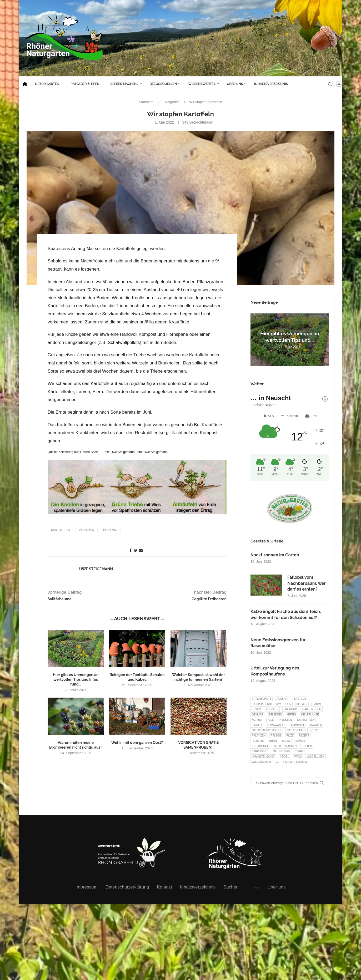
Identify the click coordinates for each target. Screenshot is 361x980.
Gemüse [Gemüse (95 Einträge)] (257, 715)
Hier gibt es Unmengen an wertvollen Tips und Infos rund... (76, 679)
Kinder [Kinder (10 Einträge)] (257, 725)
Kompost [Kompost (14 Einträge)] (298, 725)
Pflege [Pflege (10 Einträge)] (276, 736)
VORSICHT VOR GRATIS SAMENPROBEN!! (198, 745)
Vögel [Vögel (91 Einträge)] (284, 757)
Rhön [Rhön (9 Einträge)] (273, 741)
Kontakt (164, 887)
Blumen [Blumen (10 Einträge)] (302, 704)
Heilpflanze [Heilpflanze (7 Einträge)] (310, 715)
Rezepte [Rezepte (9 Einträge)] (258, 741)
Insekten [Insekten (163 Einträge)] (285, 720)
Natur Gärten (47, 84)
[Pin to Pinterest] (135, 550)
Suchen (231, 887)
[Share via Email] (141, 550)
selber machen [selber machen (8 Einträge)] (285, 746)
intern (257, 888)
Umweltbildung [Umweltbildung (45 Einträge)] (263, 757)
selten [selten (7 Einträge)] (307, 746)
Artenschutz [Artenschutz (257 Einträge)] (262, 699)
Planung (110, 530)
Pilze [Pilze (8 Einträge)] (290, 736)
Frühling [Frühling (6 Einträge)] (290, 709)
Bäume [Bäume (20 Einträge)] (317, 704)
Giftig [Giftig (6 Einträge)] (292, 715)
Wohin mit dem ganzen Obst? (137, 742)
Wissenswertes (202, 84)
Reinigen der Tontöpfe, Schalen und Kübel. (137, 677)
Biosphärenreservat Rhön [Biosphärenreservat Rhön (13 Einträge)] (272, 704)
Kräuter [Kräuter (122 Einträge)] (316, 725)
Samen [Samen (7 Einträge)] (300, 741)
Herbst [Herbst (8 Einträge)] (257, 720)
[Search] (330, 84)
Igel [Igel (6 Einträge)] (271, 720)
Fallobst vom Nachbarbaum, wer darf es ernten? (306, 583)
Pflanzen (86, 530)
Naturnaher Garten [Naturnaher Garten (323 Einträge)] (267, 730)
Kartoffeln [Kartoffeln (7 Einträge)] (306, 720)
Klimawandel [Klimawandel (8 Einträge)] (277, 725)
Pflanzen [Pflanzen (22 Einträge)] (259, 736)
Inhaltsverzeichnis (271, 84)
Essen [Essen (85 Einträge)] (256, 709)
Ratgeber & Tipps (85, 84)
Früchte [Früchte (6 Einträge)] (272, 709)
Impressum (87, 887)
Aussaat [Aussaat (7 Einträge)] (283, 699)
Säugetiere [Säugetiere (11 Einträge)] (282, 751)
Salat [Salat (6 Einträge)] (286, 741)
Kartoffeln (61, 530)
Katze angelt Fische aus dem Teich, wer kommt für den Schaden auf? (286, 614)
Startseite (146, 102)
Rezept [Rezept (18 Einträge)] (304, 736)
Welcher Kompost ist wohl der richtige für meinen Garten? (199, 677)
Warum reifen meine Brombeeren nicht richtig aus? (76, 745)
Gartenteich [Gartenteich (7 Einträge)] (312, 709)
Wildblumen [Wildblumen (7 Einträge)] (316, 757)
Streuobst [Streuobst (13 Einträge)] (260, 751)
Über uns (235, 84)
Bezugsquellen (163, 84)
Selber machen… (124, 84)
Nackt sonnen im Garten (275, 555)
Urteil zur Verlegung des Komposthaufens (275, 671)
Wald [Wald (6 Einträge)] (298, 757)
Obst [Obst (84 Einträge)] (315, 730)
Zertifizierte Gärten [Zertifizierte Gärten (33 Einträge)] (292, 762)
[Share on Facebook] (131, 550)
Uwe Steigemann (96, 569)
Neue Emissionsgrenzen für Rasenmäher (278, 643)
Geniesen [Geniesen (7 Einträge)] (275, 715)
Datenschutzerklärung (127, 887)
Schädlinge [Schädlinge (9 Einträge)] (260, 746)
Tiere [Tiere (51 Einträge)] (299, 751)
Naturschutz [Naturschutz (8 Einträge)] (297, 730)
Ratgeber (172, 102)
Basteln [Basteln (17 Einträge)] (300, 699)
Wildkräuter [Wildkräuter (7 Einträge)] (261, 762)
